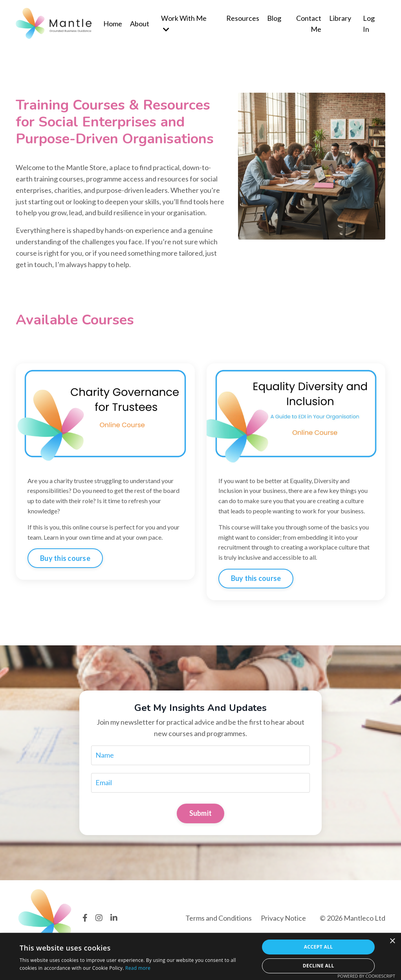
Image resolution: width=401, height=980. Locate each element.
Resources (243, 18)
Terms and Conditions (219, 918)
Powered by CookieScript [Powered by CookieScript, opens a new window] (366, 976)
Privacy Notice (283, 918)
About (140, 24)
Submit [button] (201, 813)
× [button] (392, 941)
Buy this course (65, 558)
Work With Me (184, 24)
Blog (274, 18)
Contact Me (309, 24)
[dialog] (200, 956)
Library (340, 18)
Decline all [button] (319, 966)
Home (113, 24)
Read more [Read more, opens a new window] (138, 968)
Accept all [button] (319, 947)
